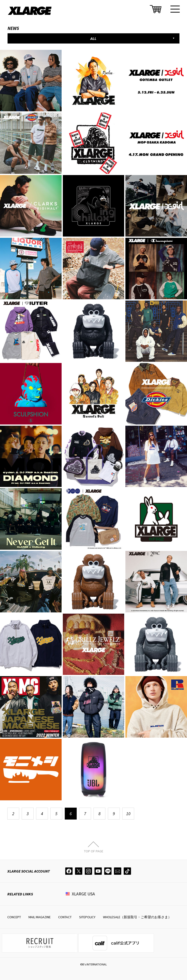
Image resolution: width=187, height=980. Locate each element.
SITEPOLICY (87, 917)
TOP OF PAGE (94, 851)
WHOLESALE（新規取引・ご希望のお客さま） (137, 917)
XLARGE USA (83, 894)
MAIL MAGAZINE (40, 917)
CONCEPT (14, 917)
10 (128, 814)
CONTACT (65, 917)
